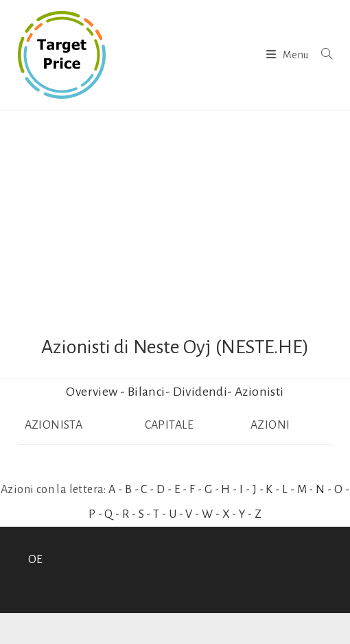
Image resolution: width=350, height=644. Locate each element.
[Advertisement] (175, 213)
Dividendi (200, 392)
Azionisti (259, 392)
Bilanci (147, 392)
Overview (92, 392)
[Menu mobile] (289, 55)
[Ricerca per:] (322, 55)
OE (36, 560)
